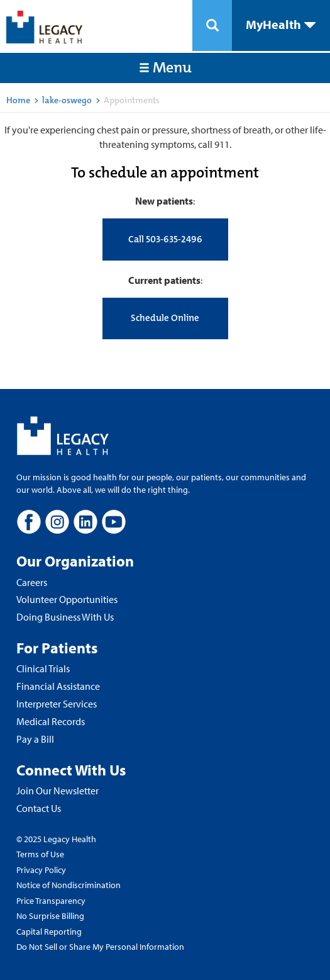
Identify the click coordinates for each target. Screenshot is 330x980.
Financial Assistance (58, 686)
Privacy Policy (41, 870)
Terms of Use (40, 854)
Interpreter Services (57, 704)
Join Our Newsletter (58, 791)
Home (18, 100)
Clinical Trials (43, 668)
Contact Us (39, 808)
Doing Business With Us (65, 617)
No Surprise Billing (50, 916)
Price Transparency (51, 901)
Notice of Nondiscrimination (69, 885)
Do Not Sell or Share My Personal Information (100, 947)
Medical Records (51, 721)
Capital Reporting (49, 932)
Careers (32, 582)
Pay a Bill (35, 739)
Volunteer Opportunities (67, 599)
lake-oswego (67, 100)
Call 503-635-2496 (165, 239)
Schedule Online (165, 318)
